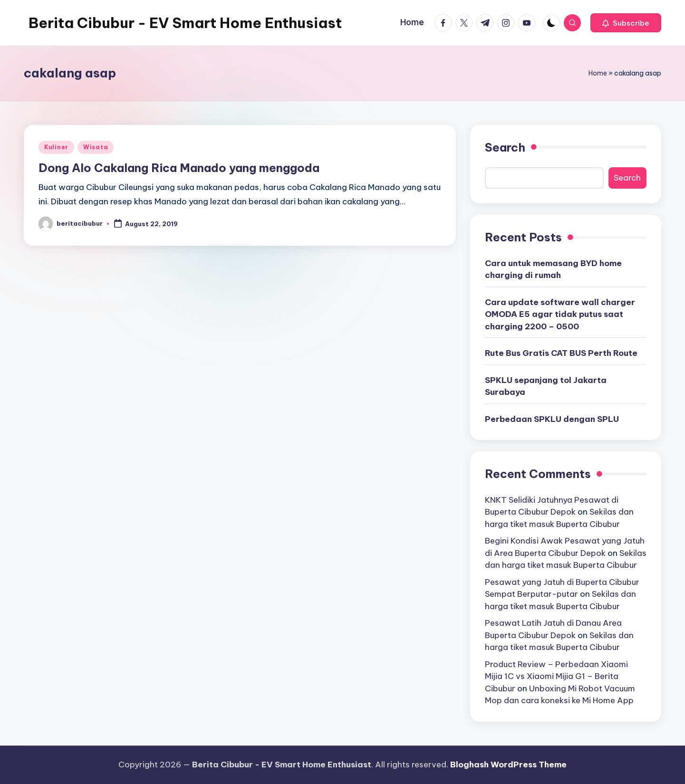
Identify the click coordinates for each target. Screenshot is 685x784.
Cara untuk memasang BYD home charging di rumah (553, 269)
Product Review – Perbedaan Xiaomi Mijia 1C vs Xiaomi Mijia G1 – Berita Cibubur (556, 676)
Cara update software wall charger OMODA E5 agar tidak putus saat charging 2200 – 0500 (560, 314)
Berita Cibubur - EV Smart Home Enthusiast (185, 23)
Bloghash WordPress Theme (508, 765)
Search (505, 147)
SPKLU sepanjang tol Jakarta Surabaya (546, 386)
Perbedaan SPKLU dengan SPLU (552, 419)
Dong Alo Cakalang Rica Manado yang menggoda (179, 168)
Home (598, 73)
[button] (626, 23)
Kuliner (56, 147)
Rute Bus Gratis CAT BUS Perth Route (561, 353)
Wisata (96, 147)
